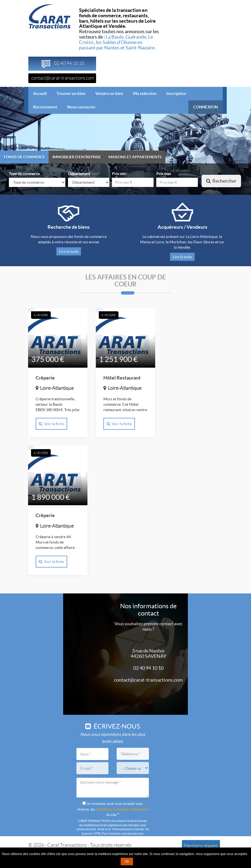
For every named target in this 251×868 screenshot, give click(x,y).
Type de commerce (24, 174)
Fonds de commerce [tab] (24, 157)
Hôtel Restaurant (122, 378)
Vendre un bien (109, 93)
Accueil (42, 93)
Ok (127, 862)
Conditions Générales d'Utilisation (122, 809)
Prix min (119, 174)
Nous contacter (81, 107)
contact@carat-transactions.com (63, 78)
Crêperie (45, 378)
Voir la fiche (51, 425)
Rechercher (221, 181)
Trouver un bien (71, 93)
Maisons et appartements (135, 157)
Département (79, 174)
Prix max (164, 174)
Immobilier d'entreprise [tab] (77, 157)
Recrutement (45, 107)
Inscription (176, 93)
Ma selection (145, 93)
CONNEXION (206, 107)
